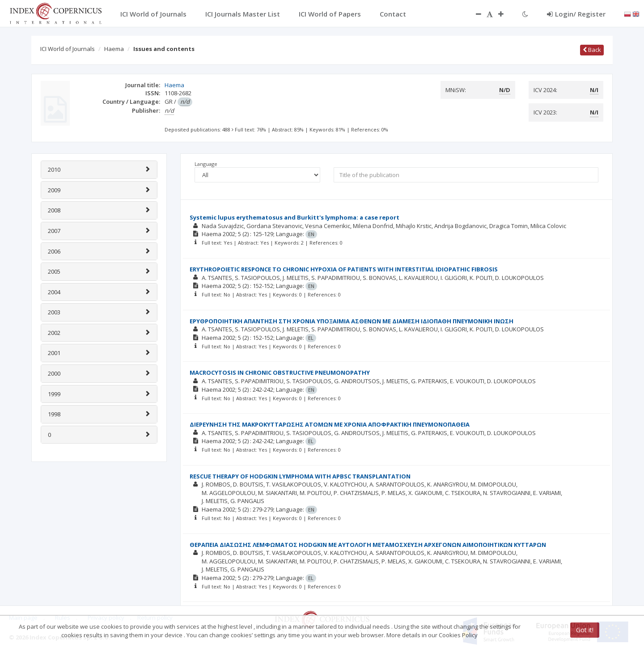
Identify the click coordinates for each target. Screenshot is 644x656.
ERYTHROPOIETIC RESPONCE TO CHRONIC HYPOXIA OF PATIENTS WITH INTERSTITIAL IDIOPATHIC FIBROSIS (344, 269)
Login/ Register (576, 14)
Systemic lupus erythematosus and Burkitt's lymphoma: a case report (294, 217)
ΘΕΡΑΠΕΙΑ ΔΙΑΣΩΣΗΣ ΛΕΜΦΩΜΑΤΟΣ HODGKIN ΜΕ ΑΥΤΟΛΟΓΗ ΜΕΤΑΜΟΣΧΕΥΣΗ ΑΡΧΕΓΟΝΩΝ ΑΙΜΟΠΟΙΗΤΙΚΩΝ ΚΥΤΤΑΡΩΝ (368, 545)
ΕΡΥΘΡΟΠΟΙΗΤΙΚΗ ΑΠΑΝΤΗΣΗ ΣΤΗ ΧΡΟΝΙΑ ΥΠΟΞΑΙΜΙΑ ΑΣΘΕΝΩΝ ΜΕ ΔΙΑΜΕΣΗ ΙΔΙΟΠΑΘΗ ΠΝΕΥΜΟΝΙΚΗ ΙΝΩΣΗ (352, 321)
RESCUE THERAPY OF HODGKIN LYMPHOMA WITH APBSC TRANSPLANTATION (300, 476)
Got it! (585, 630)
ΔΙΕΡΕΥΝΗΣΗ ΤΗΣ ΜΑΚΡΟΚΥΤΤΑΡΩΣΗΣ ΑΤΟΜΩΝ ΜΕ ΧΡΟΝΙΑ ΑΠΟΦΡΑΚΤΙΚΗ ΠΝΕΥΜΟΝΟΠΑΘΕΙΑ (330, 424)
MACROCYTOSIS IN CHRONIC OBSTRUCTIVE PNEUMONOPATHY (280, 372)
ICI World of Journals (68, 49)
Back (592, 50)
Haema (114, 49)
